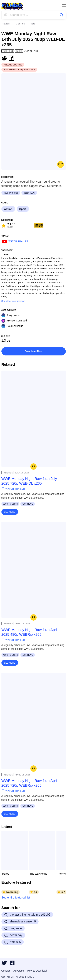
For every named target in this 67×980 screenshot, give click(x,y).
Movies (6, 24)
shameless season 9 (20, 922)
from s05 (13, 942)
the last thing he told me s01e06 (27, 915)
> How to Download (13, 65)
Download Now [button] (33, 351)
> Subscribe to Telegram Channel (19, 70)
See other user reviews (13, 301)
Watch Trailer (15, 241)
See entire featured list (16, 898)
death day (13, 935)
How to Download (37, 971)
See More (10, 512)
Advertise (19, 971)
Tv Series (20, 24)
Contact (6, 971)
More (32, 24)
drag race (13, 928)
